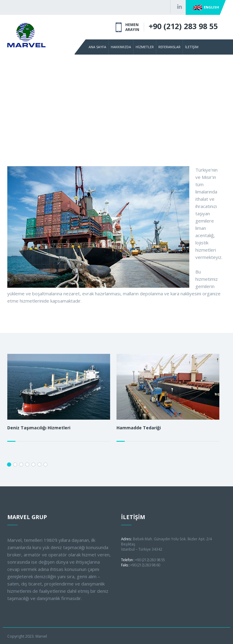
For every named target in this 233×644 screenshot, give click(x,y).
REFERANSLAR (169, 47)
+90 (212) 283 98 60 (145, 565)
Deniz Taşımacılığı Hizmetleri (39, 428)
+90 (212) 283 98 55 (183, 26)
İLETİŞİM (192, 47)
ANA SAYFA (97, 47)
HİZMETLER (145, 47)
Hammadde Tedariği (139, 428)
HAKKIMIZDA (121, 47)
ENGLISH (206, 8)
